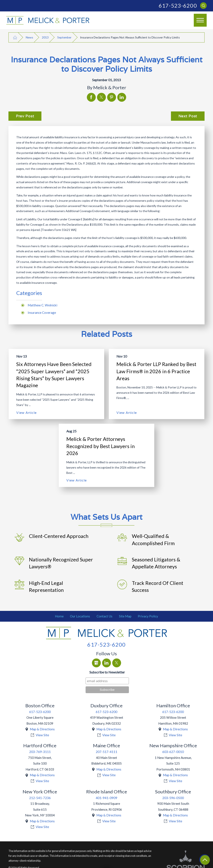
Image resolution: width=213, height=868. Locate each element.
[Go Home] (15, 38)
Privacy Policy (148, 616)
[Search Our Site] (203, 6)
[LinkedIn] (106, 663)
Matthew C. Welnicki (42, 305)
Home (59, 616)
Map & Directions (42, 729)
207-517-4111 (106, 752)
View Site (42, 735)
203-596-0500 (173, 798)
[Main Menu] (200, 20)
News (29, 37)
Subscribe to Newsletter (107, 672)
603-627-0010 (173, 752)
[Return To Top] (205, 860)
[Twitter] (117, 663)
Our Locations (80, 616)
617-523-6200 (178, 5)
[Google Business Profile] (96, 663)
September (64, 37)
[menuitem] (59, 616)
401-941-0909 (106, 798)
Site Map (125, 616)
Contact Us (104, 616)
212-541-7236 (40, 798)
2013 (45, 37)
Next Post (188, 116)
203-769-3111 (40, 752)
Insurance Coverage (42, 313)
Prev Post (25, 116)
